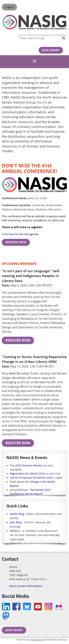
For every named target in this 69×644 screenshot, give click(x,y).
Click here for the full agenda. (20, 234)
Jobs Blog (16, 522)
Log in (9, 7)
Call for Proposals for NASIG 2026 (31, 478)
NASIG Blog (17, 514)
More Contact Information (26, 586)
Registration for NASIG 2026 (28, 473)
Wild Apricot (37, 640)
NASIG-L (15, 531)
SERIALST (16, 543)
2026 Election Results (29, 465)
